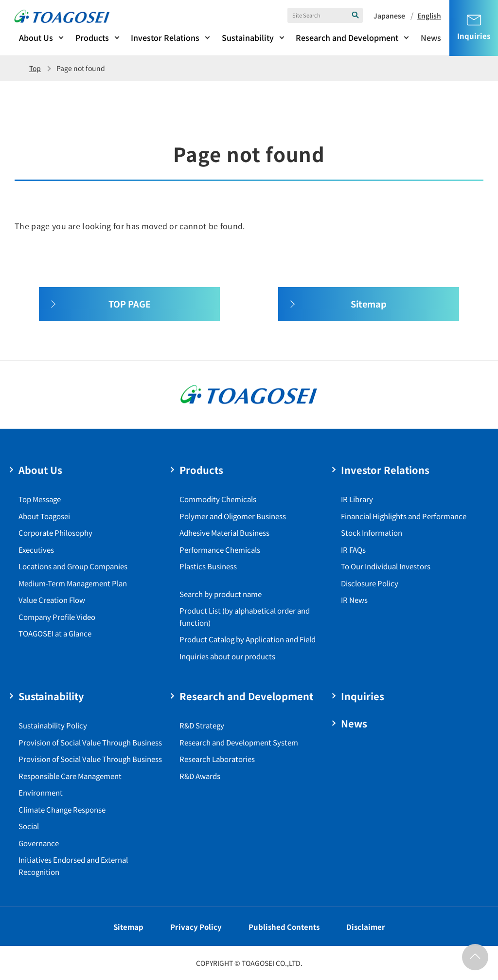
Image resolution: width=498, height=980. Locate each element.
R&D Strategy (202, 725)
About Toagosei (44, 516)
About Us (36, 37)
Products (92, 37)
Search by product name (221, 594)
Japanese (389, 16)
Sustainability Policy (53, 725)
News (431, 37)
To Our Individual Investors (386, 566)
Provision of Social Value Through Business (90, 742)
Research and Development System (239, 742)
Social (29, 826)
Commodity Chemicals (218, 499)
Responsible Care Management (70, 776)
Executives (36, 550)
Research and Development (347, 37)
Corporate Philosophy (55, 533)
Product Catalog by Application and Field (248, 639)
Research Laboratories (217, 759)
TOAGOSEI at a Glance (55, 633)
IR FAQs (353, 550)
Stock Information (372, 533)
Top (35, 68)
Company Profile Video (57, 617)
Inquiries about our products (227, 656)
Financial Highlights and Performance (404, 516)
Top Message (40, 499)
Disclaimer (366, 927)
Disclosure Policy (370, 583)
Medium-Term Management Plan (73, 583)
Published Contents (284, 927)
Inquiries (363, 696)
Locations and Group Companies (73, 566)
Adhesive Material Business (224, 533)
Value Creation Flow (52, 600)
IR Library (357, 499)
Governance (39, 843)
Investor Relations (165, 37)
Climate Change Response (62, 809)
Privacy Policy (196, 927)
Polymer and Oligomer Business (233, 516)
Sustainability (248, 37)
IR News (354, 600)
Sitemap (128, 927)
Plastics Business (208, 566)
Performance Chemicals (220, 550)
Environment (41, 792)
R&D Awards (200, 776)
